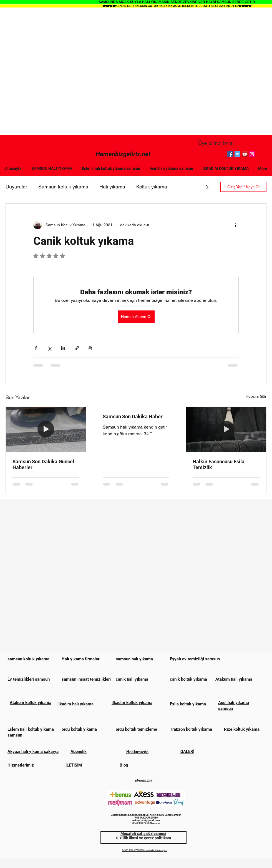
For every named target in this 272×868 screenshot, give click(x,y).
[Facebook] (230, 154)
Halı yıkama (112, 187)
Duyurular (16, 187)
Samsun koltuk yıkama (63, 187)
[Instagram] (252, 154)
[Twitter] (237, 154)
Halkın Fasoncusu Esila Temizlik (219, 464)
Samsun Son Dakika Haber (133, 416)
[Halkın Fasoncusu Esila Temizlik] (226, 429)
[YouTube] (245, 154)
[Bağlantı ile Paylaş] (77, 348)
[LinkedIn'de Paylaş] (63, 348)
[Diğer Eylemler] (235, 225)
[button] (207, 187)
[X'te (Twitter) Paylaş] (50, 348)
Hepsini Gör (256, 396)
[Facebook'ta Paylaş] (36, 348)
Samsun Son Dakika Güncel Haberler (43, 464)
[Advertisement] (63, 71)
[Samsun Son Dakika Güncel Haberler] (46, 429)
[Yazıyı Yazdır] (90, 348)
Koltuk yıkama (152, 187)
